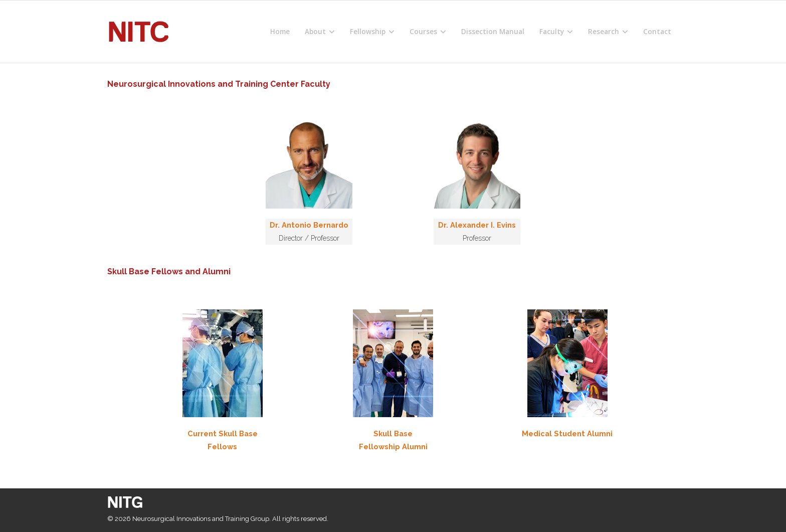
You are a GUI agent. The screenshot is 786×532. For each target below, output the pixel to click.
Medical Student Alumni (567, 433)
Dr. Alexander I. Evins (477, 225)
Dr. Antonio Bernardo (309, 225)
